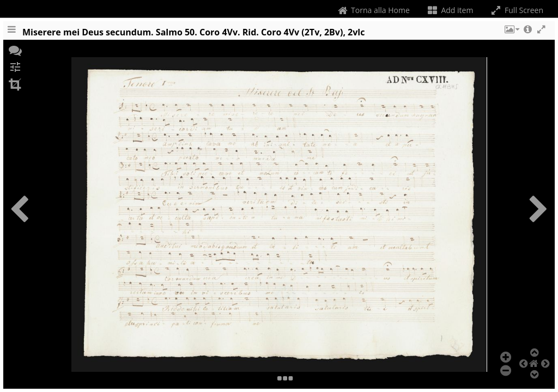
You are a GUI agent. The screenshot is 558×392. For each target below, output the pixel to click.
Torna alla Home (372, 10)
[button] (511, 34)
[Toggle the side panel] (11, 34)
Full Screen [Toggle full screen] (516, 10)
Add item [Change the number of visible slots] (450, 10)
